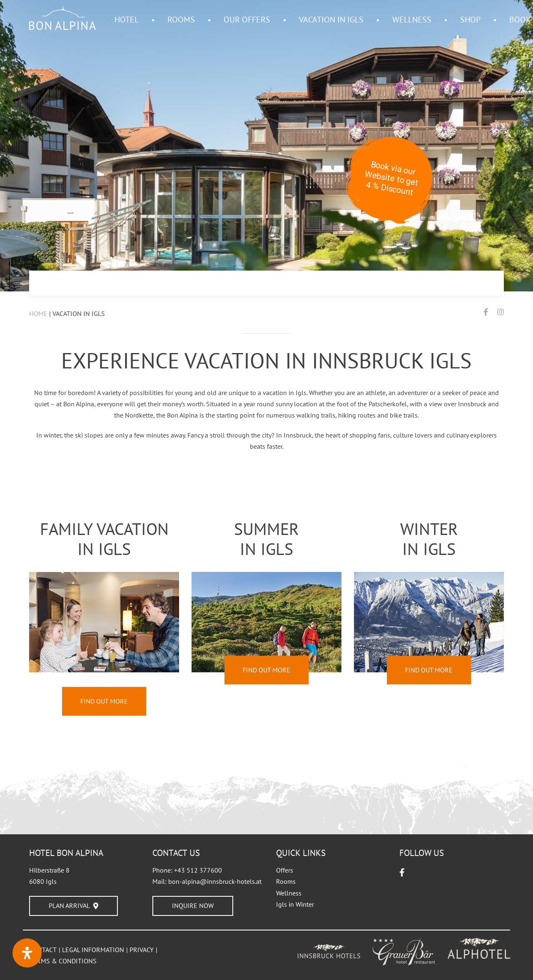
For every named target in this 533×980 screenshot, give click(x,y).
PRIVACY (142, 950)
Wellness (289, 893)
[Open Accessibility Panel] (27, 953)
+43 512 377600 (198, 870)
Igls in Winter (295, 904)
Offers (285, 870)
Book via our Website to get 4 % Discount (391, 178)
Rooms (286, 881)
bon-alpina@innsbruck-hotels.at (215, 881)
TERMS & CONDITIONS (63, 961)
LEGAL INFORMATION (93, 950)
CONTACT (43, 950)
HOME (38, 313)
